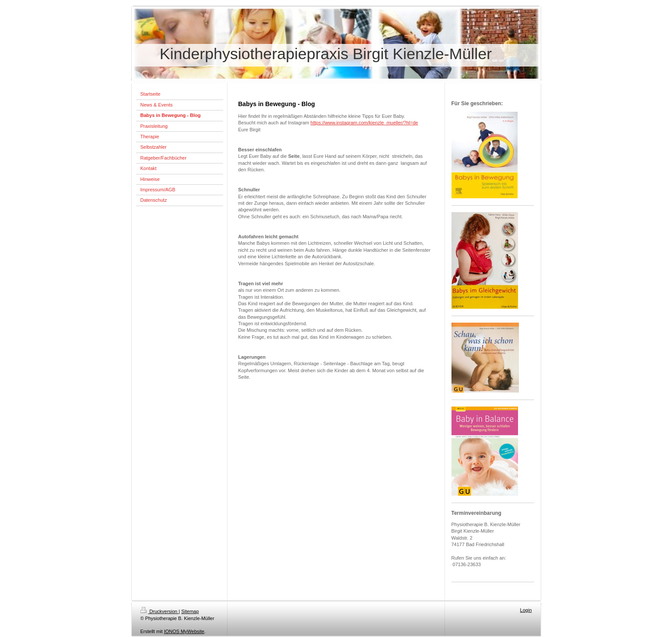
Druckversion (160, 611)
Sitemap (190, 611)
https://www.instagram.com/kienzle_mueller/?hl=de (364, 123)
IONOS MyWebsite (184, 631)
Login (526, 610)
